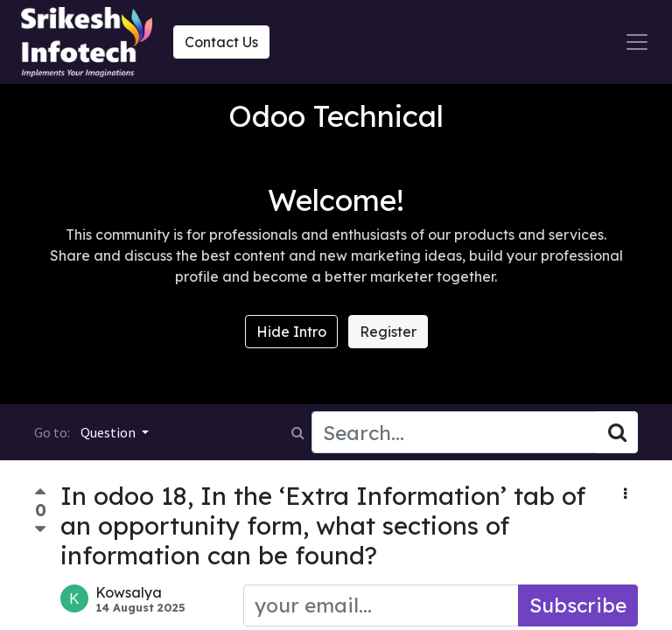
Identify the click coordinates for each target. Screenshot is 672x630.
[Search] (617, 432)
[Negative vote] (40, 530)
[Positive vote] (40, 494)
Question (109, 432)
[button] (625, 493)
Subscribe (578, 605)
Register (388, 332)
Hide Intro (291, 332)
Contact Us (221, 42)
